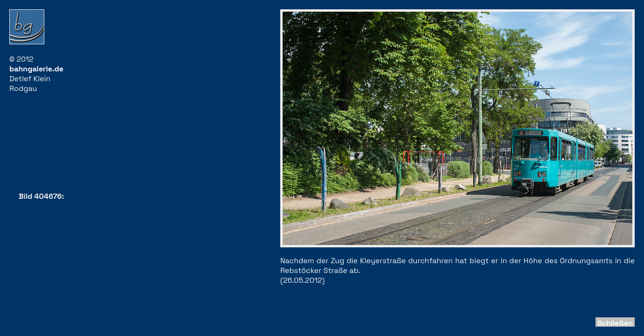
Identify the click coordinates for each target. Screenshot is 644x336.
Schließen (615, 323)
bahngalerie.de (36, 69)
